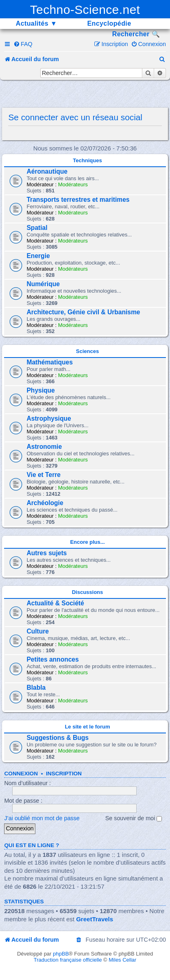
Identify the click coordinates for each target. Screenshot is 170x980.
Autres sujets (47, 553)
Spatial (37, 228)
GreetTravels (95, 919)
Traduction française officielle (68, 960)
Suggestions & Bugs (57, 738)
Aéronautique (47, 171)
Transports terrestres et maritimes (78, 200)
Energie (38, 256)
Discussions (88, 592)
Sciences (87, 351)
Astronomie (44, 447)
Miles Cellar (122, 960)
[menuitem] (23, 44)
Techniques (87, 160)
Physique (40, 390)
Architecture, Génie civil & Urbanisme (83, 312)
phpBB (61, 954)
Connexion (21, 774)
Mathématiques (50, 362)
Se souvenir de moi (134, 818)
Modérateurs (73, 184)
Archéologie (45, 503)
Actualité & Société (55, 603)
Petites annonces (52, 659)
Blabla (36, 688)
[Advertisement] (87, 94)
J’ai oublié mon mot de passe (42, 818)
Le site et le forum (87, 727)
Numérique (43, 284)
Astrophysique (49, 418)
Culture (38, 631)
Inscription (64, 774)
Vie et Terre (44, 475)
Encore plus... (87, 542)
